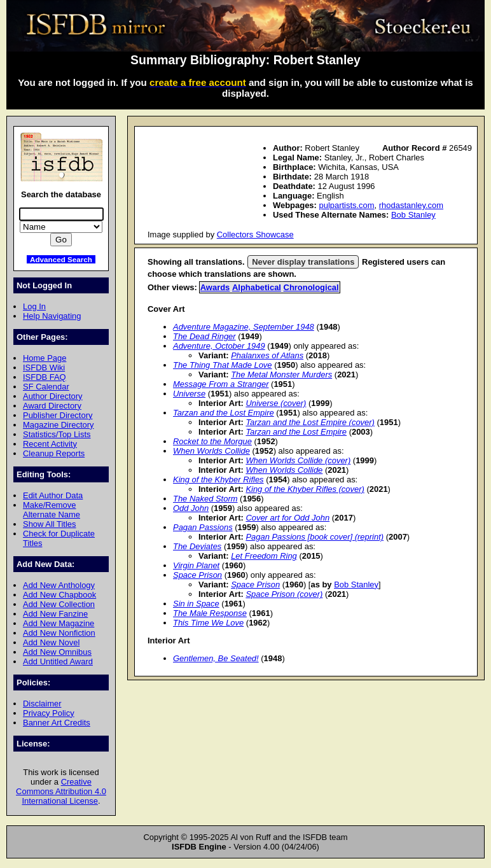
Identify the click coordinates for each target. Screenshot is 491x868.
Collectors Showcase (255, 234)
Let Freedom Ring (264, 556)
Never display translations (303, 262)
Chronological (311, 287)
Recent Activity (50, 444)
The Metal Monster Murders (281, 374)
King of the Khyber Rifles (218, 479)
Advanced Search (61, 259)
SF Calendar (46, 387)
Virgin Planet (196, 565)
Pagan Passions (203, 527)
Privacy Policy (49, 713)
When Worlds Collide (211, 451)
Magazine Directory (59, 425)
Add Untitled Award (58, 661)
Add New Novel (51, 642)
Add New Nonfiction (59, 633)
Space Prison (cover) (284, 594)
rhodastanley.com (411, 205)
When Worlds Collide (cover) (298, 460)
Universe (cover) (276, 403)
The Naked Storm (205, 499)
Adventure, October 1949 (219, 346)
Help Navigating (52, 316)
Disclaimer (42, 703)
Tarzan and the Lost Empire (224, 413)
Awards (215, 287)
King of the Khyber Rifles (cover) (305, 489)
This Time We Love (208, 623)
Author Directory (53, 396)
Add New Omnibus (57, 652)
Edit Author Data (53, 495)
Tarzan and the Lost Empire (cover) (310, 422)
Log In (34, 306)
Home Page (45, 358)
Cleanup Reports (54, 453)
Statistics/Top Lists (57, 434)
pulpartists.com (346, 205)
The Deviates (197, 546)
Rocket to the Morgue (212, 441)
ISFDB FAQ (45, 377)
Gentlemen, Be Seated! (216, 658)
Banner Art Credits (57, 723)
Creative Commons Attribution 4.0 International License (61, 791)
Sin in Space (196, 604)
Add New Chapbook (59, 595)
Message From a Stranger (221, 384)
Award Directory (52, 406)
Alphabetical (257, 287)
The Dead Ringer (204, 336)
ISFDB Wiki (44, 367)
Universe (189, 394)
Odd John (191, 508)
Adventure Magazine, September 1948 (244, 327)
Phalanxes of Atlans (267, 355)
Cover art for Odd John (287, 518)
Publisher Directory (58, 415)
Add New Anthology (59, 585)
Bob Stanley (413, 215)
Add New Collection (59, 604)
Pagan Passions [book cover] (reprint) (315, 537)
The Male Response (210, 613)
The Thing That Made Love (223, 365)
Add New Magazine (59, 623)
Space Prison (197, 575)
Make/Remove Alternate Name (52, 510)
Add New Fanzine (55, 614)
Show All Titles (50, 524)
